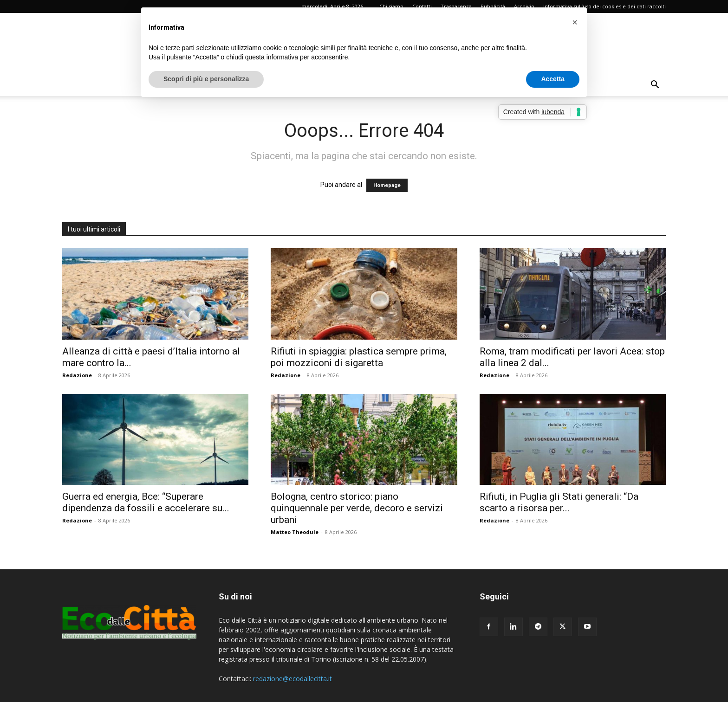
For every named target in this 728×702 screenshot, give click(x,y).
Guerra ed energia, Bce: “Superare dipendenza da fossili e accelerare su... (146, 502)
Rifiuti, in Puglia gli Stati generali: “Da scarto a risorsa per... (559, 502)
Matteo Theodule (295, 532)
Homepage (387, 185)
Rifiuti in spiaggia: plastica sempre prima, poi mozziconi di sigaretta (359, 357)
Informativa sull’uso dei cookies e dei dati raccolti (604, 6)
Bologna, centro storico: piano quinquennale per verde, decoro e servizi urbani (357, 508)
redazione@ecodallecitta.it (292, 679)
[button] (655, 86)
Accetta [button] (553, 79)
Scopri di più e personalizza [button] (206, 79)
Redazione (77, 375)
